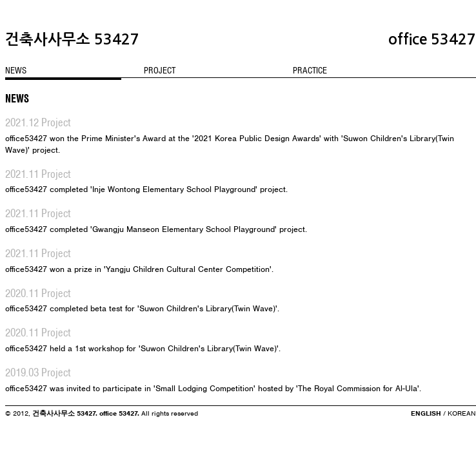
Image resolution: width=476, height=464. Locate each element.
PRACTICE (310, 70)
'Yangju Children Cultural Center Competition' (188, 269)
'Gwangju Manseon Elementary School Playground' (183, 229)
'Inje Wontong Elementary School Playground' (174, 189)
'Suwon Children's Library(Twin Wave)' (207, 308)
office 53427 (432, 39)
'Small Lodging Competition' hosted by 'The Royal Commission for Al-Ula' (286, 388)
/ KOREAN (459, 413)
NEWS (16, 70)
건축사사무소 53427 (72, 39)
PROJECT (160, 70)
